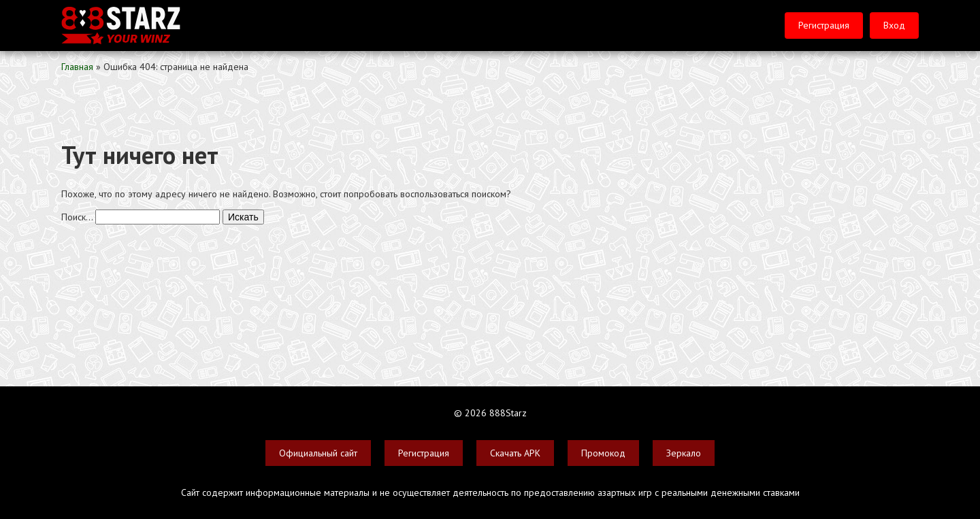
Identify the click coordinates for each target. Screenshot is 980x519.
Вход (894, 25)
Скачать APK (515, 453)
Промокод (603, 453)
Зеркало (684, 453)
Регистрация (824, 25)
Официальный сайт (318, 453)
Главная (77, 67)
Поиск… (77, 217)
